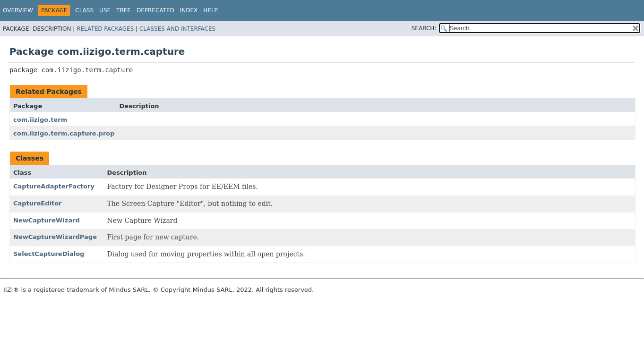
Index (189, 10)
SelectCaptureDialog (49, 254)
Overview (18, 10)
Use (105, 10)
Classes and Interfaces (177, 29)
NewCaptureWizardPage (55, 237)
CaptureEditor (38, 203)
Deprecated (155, 10)
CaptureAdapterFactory (54, 186)
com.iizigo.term (40, 120)
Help (210, 10)
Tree (124, 10)
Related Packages (105, 29)
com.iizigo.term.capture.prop (64, 133)
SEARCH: (424, 28)
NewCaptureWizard (47, 220)
